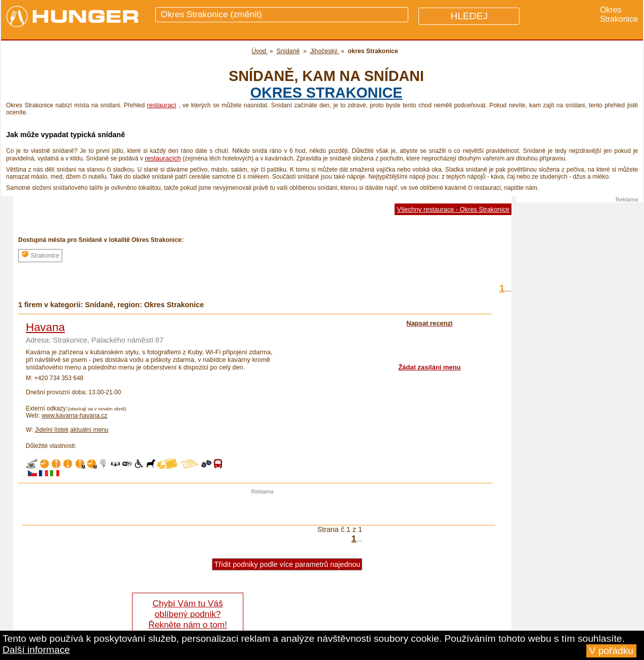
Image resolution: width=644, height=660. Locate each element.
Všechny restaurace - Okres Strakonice (453, 209)
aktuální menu (89, 430)
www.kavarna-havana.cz (74, 416)
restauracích (163, 158)
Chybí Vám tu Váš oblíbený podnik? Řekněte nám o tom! (187, 614)
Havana (45, 327)
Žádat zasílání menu (429, 367)
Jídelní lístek (52, 430)
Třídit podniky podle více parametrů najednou (287, 564)
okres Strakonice (327, 93)
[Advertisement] (263, 510)
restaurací (162, 105)
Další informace (36, 650)
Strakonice (40, 255)
